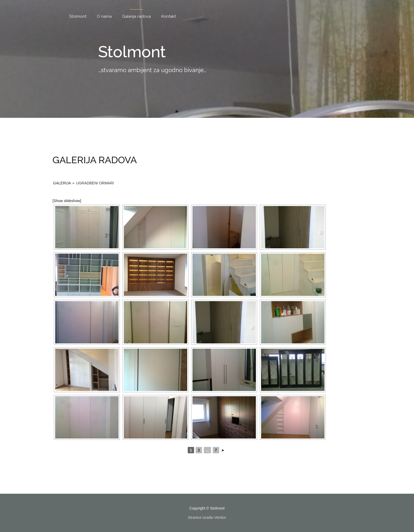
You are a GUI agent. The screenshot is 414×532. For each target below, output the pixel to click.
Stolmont (78, 16)
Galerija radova (137, 16)
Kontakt (169, 16)
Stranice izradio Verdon (207, 517)
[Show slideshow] (67, 201)
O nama (104, 16)
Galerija (62, 183)
